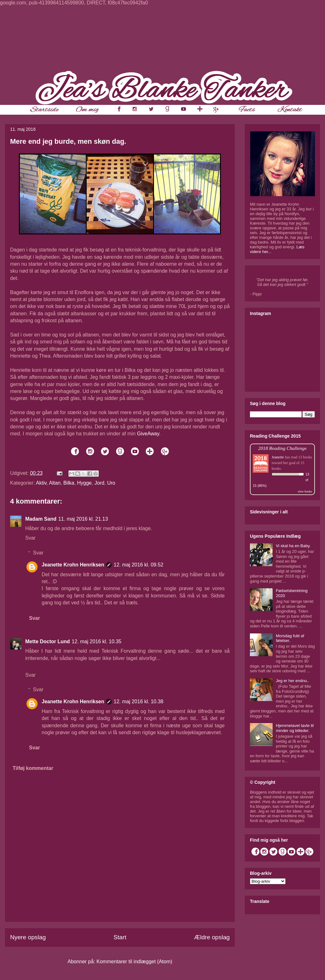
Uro (111, 483)
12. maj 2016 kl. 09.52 (138, 565)
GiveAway (148, 434)
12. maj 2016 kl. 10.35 (96, 641)
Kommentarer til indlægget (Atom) (134, 962)
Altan (55, 483)
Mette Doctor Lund (47, 641)
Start (120, 937)
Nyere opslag (28, 937)
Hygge (84, 483)
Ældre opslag (212, 937)
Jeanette (278, 457)
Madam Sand (41, 519)
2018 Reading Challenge (282, 448)
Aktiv (41, 483)
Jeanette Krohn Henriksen (73, 565)
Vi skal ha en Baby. (293, 546)
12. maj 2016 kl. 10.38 (138, 702)
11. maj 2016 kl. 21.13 (83, 519)
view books (305, 491)
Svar (30, 538)
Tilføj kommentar (33, 768)
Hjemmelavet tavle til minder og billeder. (295, 728)
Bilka (69, 483)
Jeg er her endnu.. (292, 681)
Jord (99, 483)
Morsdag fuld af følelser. (290, 638)
